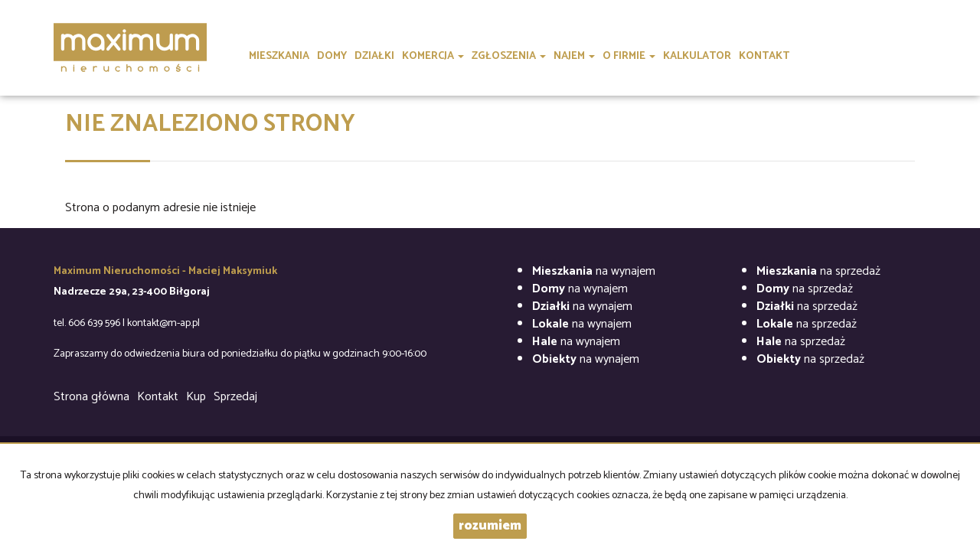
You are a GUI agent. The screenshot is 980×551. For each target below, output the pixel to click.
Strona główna (91, 397)
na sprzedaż (818, 271)
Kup (196, 397)
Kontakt (158, 397)
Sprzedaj (235, 397)
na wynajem (594, 271)
